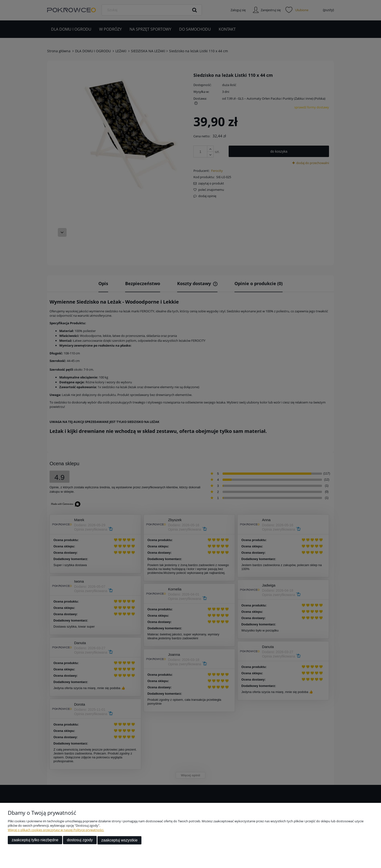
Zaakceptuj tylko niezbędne (35, 840)
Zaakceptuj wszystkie (119, 840)
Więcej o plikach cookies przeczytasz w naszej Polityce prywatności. (56, 830)
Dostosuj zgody (80, 840)
